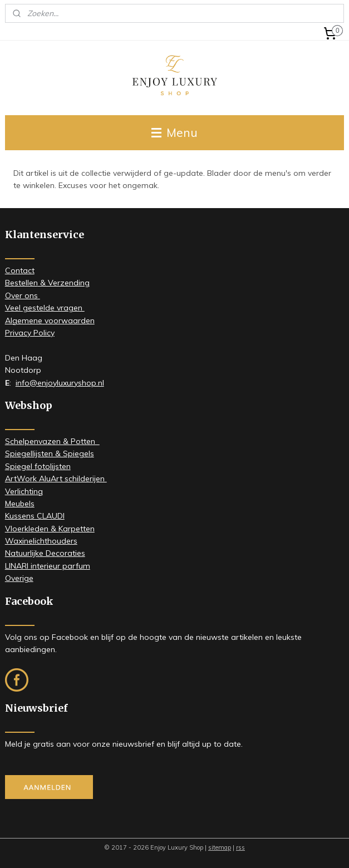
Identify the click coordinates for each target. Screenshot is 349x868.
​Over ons (23, 295)
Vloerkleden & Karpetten (50, 529)
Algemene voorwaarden (50, 320)
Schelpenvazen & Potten (52, 441)
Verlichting (24, 491)
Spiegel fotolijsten (38, 466)
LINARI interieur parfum (48, 566)
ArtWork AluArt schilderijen (56, 479)
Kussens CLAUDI (35, 516)
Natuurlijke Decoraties (45, 553)
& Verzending (64, 283)
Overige (19, 578)
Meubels (20, 504)
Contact (20, 270)
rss (240, 847)
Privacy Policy (30, 333)
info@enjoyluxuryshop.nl (60, 383)
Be (10, 283)
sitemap (220, 847)
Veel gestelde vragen (45, 308)
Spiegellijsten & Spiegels (50, 453)
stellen (26, 283)
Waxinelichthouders (41, 541)
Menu (175, 132)
